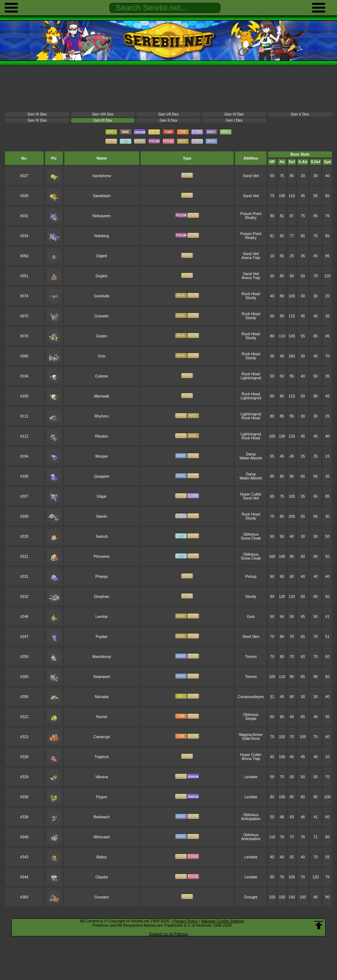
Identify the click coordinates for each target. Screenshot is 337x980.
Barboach (102, 817)
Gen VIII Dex (103, 114)
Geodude (102, 296)
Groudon (102, 897)
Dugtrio (102, 276)
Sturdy (251, 298)
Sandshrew (102, 176)
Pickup (251, 577)
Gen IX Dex (37, 114)
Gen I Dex (234, 120)
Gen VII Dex (169, 114)
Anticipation (251, 819)
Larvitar (102, 617)
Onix (101, 356)
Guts (251, 617)
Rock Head (251, 294)
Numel (102, 717)
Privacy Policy (186, 921)
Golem (102, 336)
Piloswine (102, 557)
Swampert (102, 677)
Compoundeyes (251, 697)
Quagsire (102, 476)
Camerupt (102, 737)
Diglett (102, 256)
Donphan (102, 597)
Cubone (102, 376)
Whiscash (101, 837)
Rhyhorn (101, 416)
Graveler (102, 316)
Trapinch (102, 757)
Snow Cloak (251, 538)
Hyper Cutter (251, 494)
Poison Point (251, 214)
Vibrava (101, 777)
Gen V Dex (300, 114)
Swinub (102, 537)
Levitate (251, 777)
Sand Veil (251, 176)
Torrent (251, 657)
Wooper (102, 456)
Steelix (101, 516)
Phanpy (101, 577)
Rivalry (251, 218)
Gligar (102, 496)
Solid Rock (251, 739)
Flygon (101, 797)
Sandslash (102, 196)
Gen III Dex (103, 120)
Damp (251, 454)
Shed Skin (251, 637)
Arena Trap (251, 258)
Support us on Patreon (168, 934)
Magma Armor (251, 735)
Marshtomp (102, 657)
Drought (251, 897)
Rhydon (102, 436)
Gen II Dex (168, 120)
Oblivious (251, 534)
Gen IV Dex (37, 120)
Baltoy (102, 857)
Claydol (102, 877)
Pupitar (102, 637)
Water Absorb (251, 458)
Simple (251, 719)
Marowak (102, 396)
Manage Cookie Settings (223, 921)
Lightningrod (251, 378)
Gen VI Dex (234, 114)
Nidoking (102, 236)
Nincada (102, 697)
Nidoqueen (102, 216)
